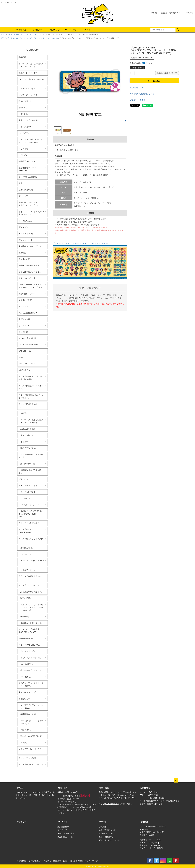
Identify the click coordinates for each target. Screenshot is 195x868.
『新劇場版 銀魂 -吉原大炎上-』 (30, 471)
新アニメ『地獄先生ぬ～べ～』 (30, 578)
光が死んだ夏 (24, 259)
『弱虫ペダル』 (25, 730)
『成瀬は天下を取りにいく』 (31, 623)
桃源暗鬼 (22, 253)
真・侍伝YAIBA (25, 221)
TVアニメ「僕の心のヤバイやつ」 (31, 81)
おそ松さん (23, 155)
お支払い (21, 788)
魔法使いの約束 (25, 300)
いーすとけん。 (25, 677)
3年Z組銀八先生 (25, 370)
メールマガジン (188, 13)
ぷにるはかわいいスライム (30, 272)
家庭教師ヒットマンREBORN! (27, 169)
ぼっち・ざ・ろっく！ (28, 95)
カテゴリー (22, 822)
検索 (178, 30)
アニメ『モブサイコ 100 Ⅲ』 (31, 764)
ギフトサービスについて (109, 840)
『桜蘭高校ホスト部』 (28, 714)
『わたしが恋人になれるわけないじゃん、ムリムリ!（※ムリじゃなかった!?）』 (31, 607)
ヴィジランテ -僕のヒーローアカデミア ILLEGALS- (31, 141)
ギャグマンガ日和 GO (28, 177)
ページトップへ (176, 780)
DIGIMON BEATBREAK (29, 345)
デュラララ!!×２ (25, 240)
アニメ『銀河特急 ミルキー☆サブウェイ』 (31, 396)
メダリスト (23, 306)
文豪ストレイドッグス (28, 73)
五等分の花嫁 (24, 699)
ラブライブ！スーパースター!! (30, 750)
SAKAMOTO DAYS (27, 364)
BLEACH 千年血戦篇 (27, 338)
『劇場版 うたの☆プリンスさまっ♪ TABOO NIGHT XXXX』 (31, 514)
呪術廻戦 (22, 57)
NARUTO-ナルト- (26, 351)
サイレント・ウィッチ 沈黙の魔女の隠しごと (31, 213)
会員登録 (164, 13)
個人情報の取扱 (77, 861)
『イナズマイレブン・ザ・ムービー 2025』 (23, 34)
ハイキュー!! (24, 442)
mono (21, 357)
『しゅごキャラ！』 (27, 570)
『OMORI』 (24, 114)
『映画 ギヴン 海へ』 (28, 448)
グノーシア (23, 196)
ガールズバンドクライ (28, 486)
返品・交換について (107, 837)
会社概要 (144, 822)
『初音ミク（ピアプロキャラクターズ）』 (31, 722)
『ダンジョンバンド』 (28, 492)
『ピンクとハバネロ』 (28, 127)
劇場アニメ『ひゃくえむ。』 (31, 120)
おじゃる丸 (23, 149)
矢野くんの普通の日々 (28, 313)
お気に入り (55, 30)
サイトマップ (92, 861)
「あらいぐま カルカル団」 (30, 658)
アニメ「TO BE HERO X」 (30, 645)
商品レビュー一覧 (65, 837)
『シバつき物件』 (26, 664)
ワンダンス (23, 332)
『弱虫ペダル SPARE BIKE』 (31, 736)
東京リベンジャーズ (27, 692)
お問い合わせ (35, 861)
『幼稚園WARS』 (26, 548)
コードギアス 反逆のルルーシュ (31, 562)
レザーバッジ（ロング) (49, 38)
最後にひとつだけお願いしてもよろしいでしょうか (31, 204)
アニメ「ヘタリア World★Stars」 (26, 531)
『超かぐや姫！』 (26, 435)
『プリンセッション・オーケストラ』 (31, 456)
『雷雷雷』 (23, 743)
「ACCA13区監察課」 (28, 429)
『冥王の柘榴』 (25, 598)
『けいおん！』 (25, 554)
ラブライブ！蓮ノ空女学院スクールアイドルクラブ (31, 65)
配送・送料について (107, 830)
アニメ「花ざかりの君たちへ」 (30, 406)
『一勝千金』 (24, 617)
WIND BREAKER (26, 639)
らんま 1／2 (24, 326)
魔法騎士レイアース (27, 294)
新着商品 (21, 30)
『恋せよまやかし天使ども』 (31, 592)
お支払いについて (106, 833)
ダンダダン (23, 227)
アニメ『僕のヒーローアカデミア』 (31, 387)
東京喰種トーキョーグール (30, 246)
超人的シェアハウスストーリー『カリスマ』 (31, 684)
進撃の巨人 (23, 108)
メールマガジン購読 (66, 833)
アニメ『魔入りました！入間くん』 (31, 540)
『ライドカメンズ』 (27, 651)
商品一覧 (38, 30)
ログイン (155, 13)
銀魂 (20, 183)
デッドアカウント (26, 234)
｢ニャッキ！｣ (24, 498)
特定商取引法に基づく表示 (55, 861)
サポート (103, 822)
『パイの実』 (24, 133)
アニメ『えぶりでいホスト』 (31, 523)
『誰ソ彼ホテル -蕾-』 (28, 464)
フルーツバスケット (27, 278)
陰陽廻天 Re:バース (27, 161)
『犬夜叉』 (23, 413)
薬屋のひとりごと (26, 190)
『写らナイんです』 (27, 88)
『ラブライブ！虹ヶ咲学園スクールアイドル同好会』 (31, 421)
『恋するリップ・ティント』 (31, 670)
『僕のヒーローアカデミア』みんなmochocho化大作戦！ (31, 286)
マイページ (71, 30)
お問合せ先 (145, 788)
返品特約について (137, 88)
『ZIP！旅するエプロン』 (30, 505)
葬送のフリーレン (26, 101)
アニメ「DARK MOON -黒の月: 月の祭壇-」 (30, 378)
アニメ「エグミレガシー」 (30, 585)
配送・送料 (63, 788)
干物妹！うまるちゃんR (29, 265)
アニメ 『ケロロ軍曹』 (28, 758)
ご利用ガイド (175, 13)
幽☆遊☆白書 (24, 319)
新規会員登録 (63, 827)
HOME (3, 34)
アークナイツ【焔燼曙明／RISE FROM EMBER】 (30, 631)
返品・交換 (104, 788)
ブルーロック (24, 479)
